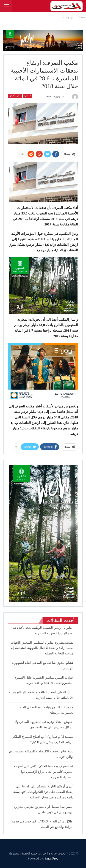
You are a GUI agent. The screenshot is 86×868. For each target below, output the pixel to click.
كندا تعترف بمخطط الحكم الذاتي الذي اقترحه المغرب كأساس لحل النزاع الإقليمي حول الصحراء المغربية (43, 772)
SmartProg (52, 859)
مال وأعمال (15, 96)
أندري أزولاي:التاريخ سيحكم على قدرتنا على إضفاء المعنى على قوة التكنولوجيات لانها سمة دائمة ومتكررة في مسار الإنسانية (43, 792)
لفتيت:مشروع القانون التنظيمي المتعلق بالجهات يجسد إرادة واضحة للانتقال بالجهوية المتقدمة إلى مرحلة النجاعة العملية (42, 648)
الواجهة (28, 96)
